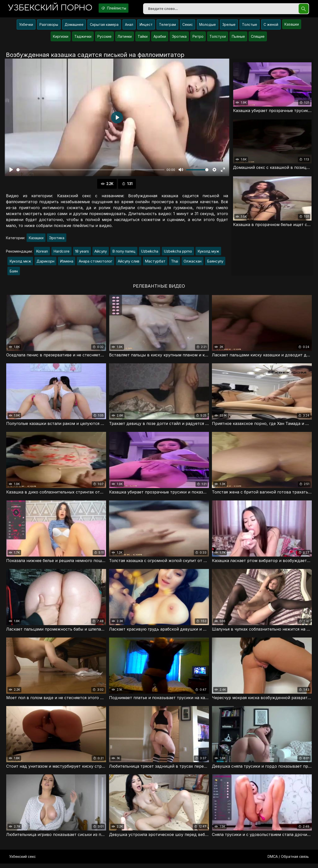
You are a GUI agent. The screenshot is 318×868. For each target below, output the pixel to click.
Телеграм (167, 26)
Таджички (83, 38)
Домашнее (74, 26)
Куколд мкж (20, 263)
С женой (271, 26)
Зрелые (229, 26)
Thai (175, 263)
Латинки (125, 38)
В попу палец (124, 253)
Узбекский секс (22, 861)
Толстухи (218, 38)
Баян (14, 273)
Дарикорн (45, 263)
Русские (104, 38)
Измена (67, 263)
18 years (82, 253)
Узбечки (26, 26)
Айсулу (101, 253)
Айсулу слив (129, 263)
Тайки (143, 38)
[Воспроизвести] (11, 172)
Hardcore (61, 253)
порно (53, 9)
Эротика (179, 38)
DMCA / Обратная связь (288, 861)
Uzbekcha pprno (178, 253)
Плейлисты (121, 8)
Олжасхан (193, 263)
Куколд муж (208, 253)
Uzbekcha (150, 253)
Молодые (208, 26)
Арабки (160, 38)
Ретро (198, 38)
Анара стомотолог (96, 263)
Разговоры (49, 26)
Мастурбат (155, 263)
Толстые (250, 26)
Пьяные (238, 38)
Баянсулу (215, 263)
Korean (42, 253)
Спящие (258, 38)
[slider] (90, 172)
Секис (188, 26)
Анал (129, 26)
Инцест (146, 26)
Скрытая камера (104, 26)
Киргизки (61, 38)
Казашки (292, 26)
